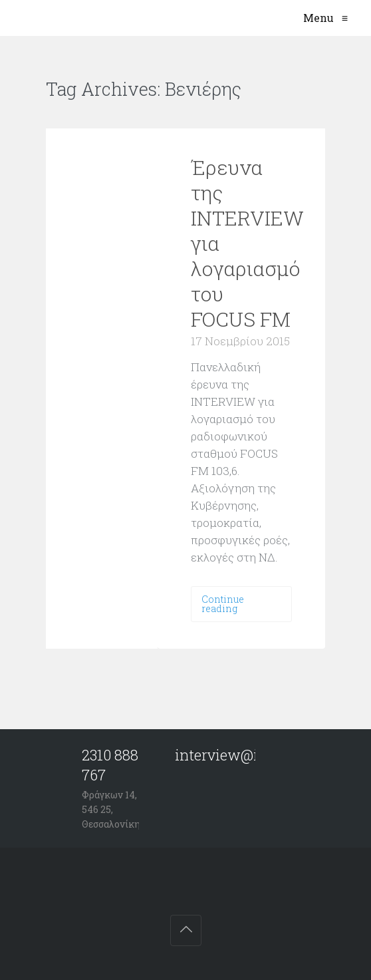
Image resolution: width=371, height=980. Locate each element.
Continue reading (223, 604)
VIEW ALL (282, 90)
